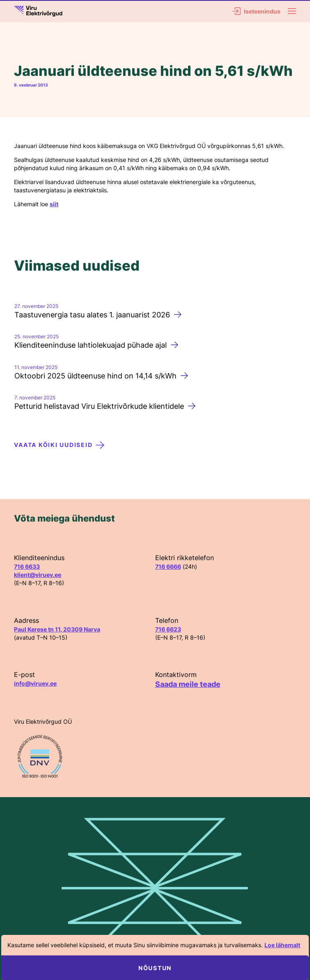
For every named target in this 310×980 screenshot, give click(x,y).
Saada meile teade (188, 684)
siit (54, 204)
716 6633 (27, 566)
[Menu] (292, 11)
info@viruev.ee (35, 683)
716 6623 (168, 629)
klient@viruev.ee (38, 575)
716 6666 (168, 566)
